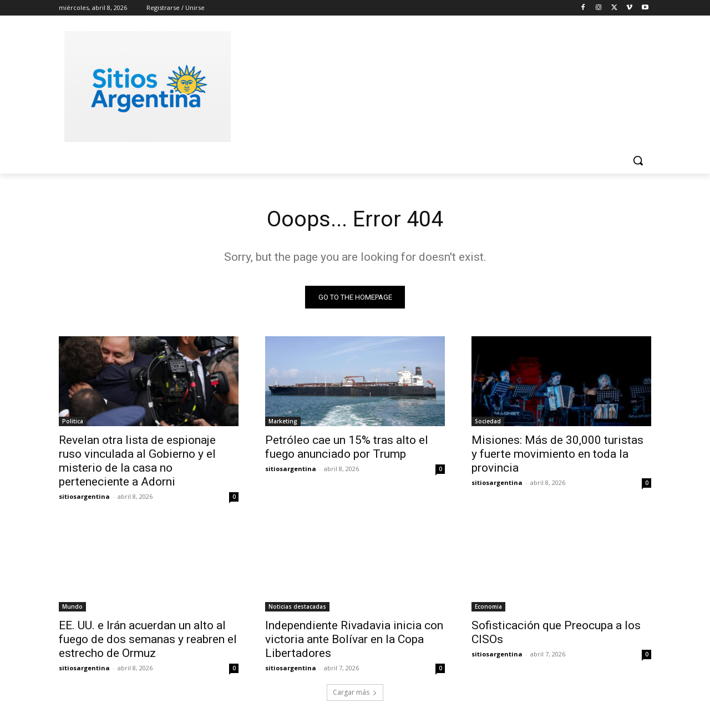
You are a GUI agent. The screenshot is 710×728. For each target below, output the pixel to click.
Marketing (283, 422)
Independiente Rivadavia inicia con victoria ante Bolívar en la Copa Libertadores (354, 640)
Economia (488, 607)
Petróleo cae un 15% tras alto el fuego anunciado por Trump (347, 448)
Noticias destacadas (297, 607)
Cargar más (355, 693)
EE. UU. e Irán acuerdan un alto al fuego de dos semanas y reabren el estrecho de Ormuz (148, 640)
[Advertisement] (438, 85)
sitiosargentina (84, 497)
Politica (73, 422)
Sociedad (488, 422)
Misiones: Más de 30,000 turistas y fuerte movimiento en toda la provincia (557, 454)
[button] (638, 160)
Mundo (72, 607)
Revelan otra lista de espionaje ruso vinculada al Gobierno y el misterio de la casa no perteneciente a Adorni (137, 461)
